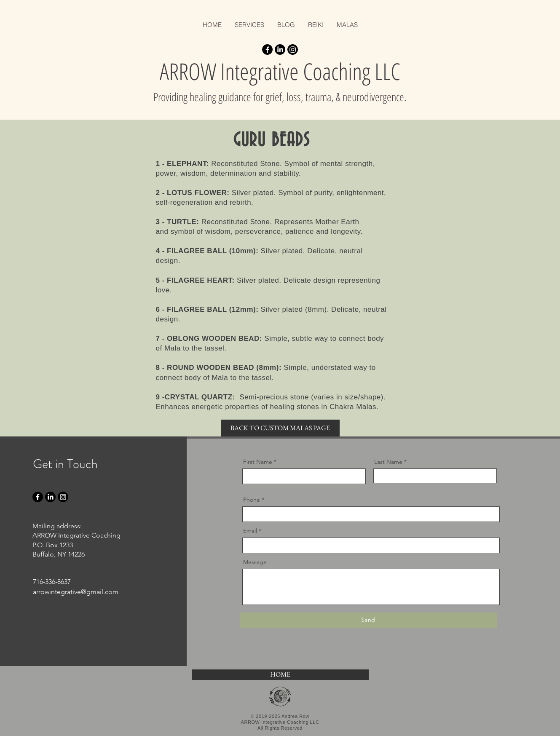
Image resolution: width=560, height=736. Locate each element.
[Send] (368, 620)
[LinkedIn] (280, 50)
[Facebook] (267, 50)
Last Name (388, 462)
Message (255, 562)
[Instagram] (293, 50)
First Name (258, 462)
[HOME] (280, 675)
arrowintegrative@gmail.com (76, 592)
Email (250, 531)
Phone (252, 500)
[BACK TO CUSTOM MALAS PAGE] (280, 428)
